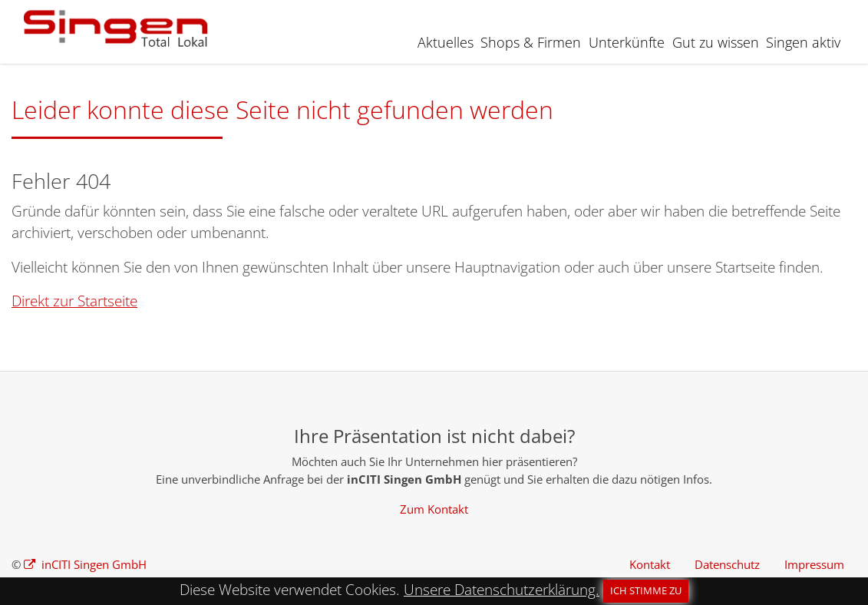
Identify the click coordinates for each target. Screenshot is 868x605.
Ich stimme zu (646, 590)
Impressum (814, 564)
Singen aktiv (803, 42)
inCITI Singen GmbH (92, 564)
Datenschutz (727, 564)
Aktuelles (446, 42)
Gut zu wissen (716, 42)
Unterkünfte (627, 42)
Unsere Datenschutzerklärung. (502, 590)
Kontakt (650, 564)
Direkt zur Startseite (74, 301)
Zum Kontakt (434, 509)
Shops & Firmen (531, 42)
